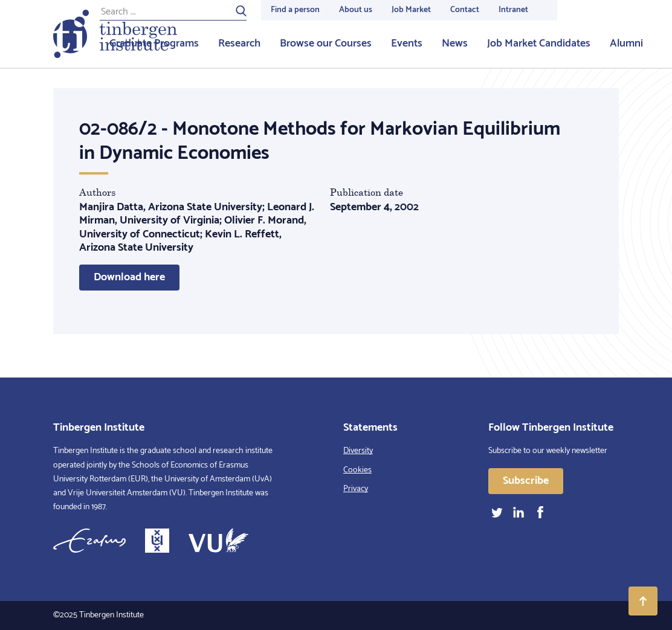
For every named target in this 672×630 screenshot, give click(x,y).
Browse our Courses (326, 43)
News (455, 43)
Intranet (513, 10)
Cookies (357, 470)
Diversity (358, 451)
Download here (129, 277)
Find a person (295, 10)
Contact (465, 10)
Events (407, 43)
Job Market (411, 10)
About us (356, 10)
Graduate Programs (154, 43)
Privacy (356, 489)
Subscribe (526, 481)
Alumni (626, 43)
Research (239, 43)
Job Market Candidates (539, 43)
